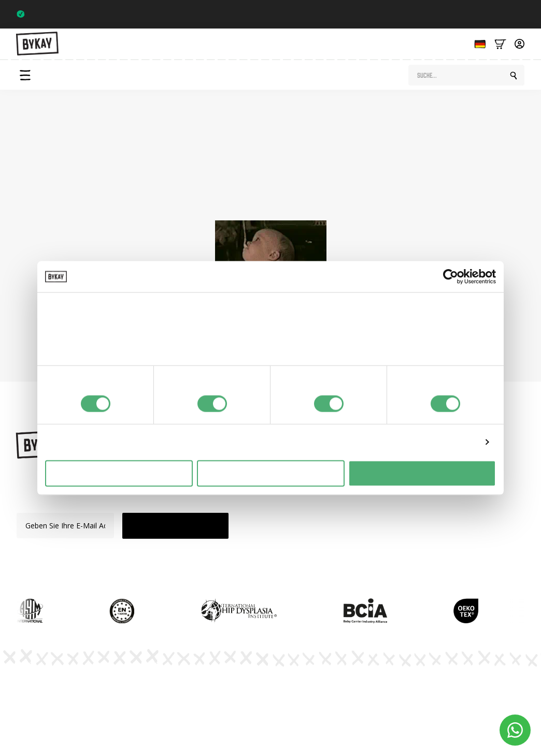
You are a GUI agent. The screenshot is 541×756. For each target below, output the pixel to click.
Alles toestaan (422, 473)
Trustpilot (505, 14)
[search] (514, 76)
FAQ (377, 517)
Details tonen (451, 442)
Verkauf (308, 535)
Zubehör (309, 517)
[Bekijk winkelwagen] (500, 43)
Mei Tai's (310, 499)
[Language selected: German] (477, 43)
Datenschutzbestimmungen (319, 685)
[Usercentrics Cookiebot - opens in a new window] (451, 277)
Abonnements (394, 499)
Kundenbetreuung (400, 535)
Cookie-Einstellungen (502, 690)
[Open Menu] (25, 75)
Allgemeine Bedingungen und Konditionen (410, 694)
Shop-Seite (219, 198)
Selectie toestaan (271, 473)
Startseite (340, 198)
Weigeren (119, 473)
